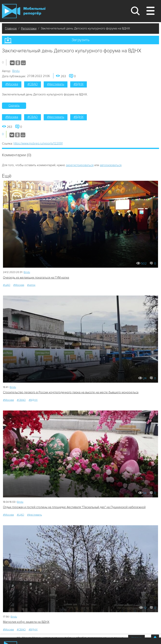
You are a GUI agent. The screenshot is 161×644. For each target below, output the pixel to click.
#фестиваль (56, 84)
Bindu (16, 71)
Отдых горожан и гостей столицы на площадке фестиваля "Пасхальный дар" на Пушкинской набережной (74, 507)
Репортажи (29, 28)
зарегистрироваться (80, 165)
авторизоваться (111, 165)
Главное (11, 28)
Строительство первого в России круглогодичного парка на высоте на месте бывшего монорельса (71, 392)
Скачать (14, 105)
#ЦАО (7, 285)
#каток (31, 285)
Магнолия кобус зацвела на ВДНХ (26, 622)
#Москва (12, 84)
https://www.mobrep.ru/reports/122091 (38, 143)
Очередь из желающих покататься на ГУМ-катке (36, 278)
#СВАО (33, 84)
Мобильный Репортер (24, 11)
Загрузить (80, 40)
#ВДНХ (79, 84)
